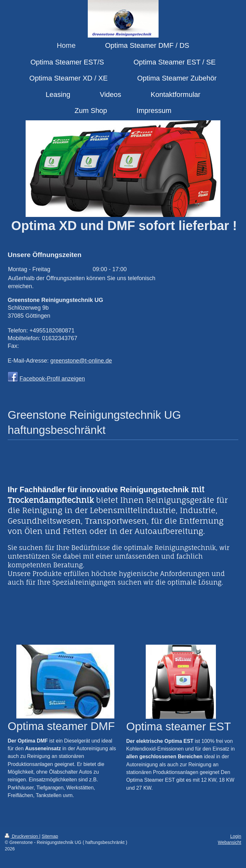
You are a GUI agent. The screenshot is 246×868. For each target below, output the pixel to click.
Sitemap (50, 836)
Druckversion (22, 836)
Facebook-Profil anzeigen (52, 379)
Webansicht (230, 842)
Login (236, 836)
